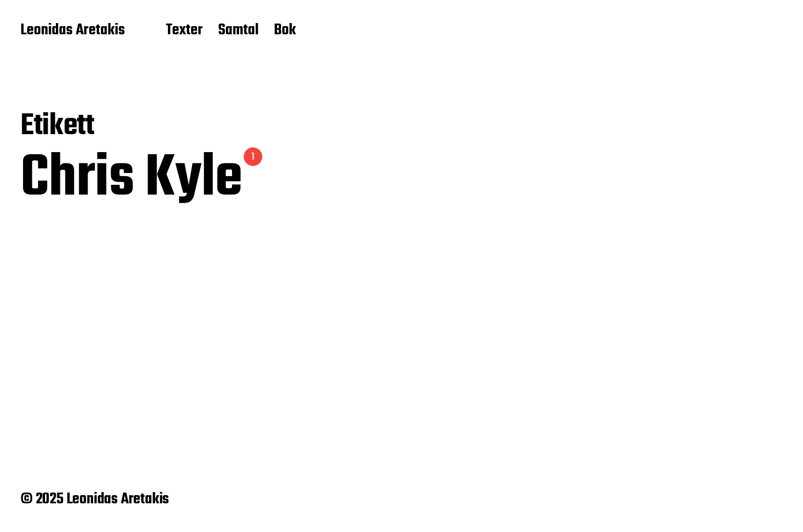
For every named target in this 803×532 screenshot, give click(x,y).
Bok (285, 31)
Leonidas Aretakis (73, 31)
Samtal (238, 31)
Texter (184, 31)
